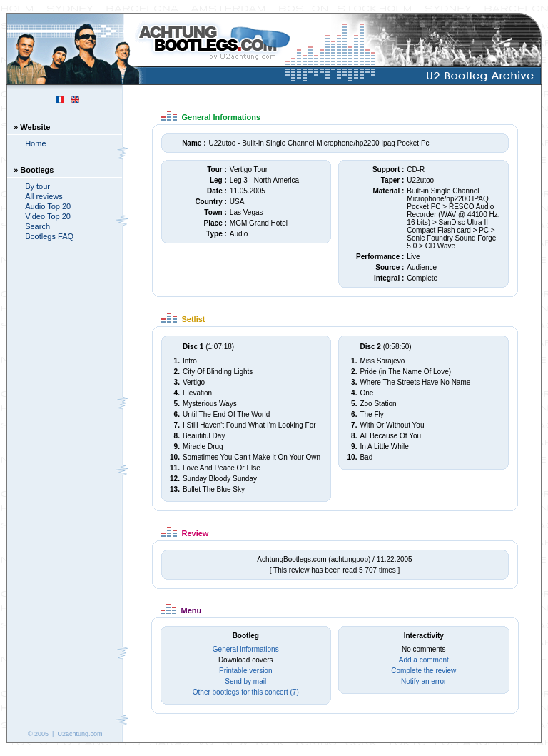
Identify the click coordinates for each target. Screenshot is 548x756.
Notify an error (423, 681)
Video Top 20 (48, 216)
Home (35, 143)
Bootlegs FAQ (49, 236)
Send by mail (245, 681)
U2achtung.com (80, 734)
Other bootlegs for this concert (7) (246, 692)
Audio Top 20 (48, 206)
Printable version (245, 671)
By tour (37, 186)
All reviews (44, 196)
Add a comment (424, 660)
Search (37, 226)
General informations (246, 649)
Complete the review (423, 671)
